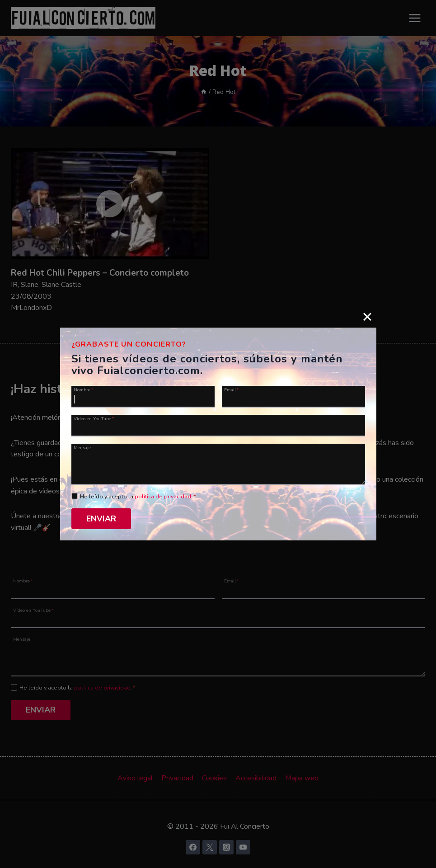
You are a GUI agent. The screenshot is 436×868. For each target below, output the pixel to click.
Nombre (84, 389)
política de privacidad (163, 497)
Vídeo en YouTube (94, 418)
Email (232, 389)
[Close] (367, 317)
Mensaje (82, 447)
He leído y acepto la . (138, 497)
